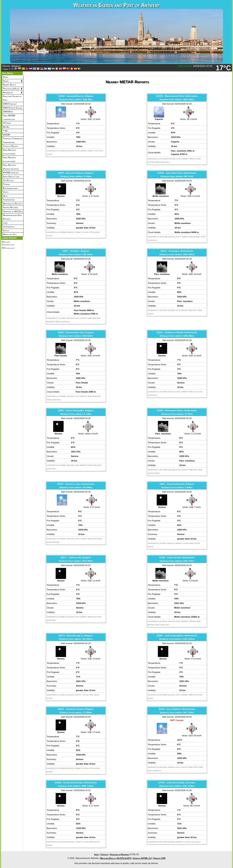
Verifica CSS (159, 858)
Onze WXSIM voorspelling (9, 117)
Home (5, 77)
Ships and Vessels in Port (12, 98)
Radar (6, 81)
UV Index (7, 123)
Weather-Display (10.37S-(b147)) (116, 858)
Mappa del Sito (10, 234)
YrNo (6, 131)
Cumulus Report (11, 146)
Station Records (11, 207)
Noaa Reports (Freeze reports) (11, 167)
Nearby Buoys (9, 85)
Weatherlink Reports (13, 204)
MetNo (6, 127)
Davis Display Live (11, 177)
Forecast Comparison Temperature (13, 140)
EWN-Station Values (13, 108)
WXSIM (7, 135)
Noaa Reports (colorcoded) (9, 152)
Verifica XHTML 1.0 (142, 858)
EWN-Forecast (10, 104)
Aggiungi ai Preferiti (120, 854)
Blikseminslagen (10, 188)
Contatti (104, 854)
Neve (5, 196)
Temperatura (9, 200)
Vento (6, 192)
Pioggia (6, 184)
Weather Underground (8, 243)
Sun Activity (9, 180)
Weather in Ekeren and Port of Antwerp (116, 5)
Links (5, 223)
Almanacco (8, 92)
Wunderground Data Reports (12, 217)
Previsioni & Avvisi (11, 89)
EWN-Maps (8, 112)
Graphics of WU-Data (13, 211)
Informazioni (9, 227)
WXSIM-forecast (11, 173)
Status (6, 231)
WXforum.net (8, 248)
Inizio (97, 854)
